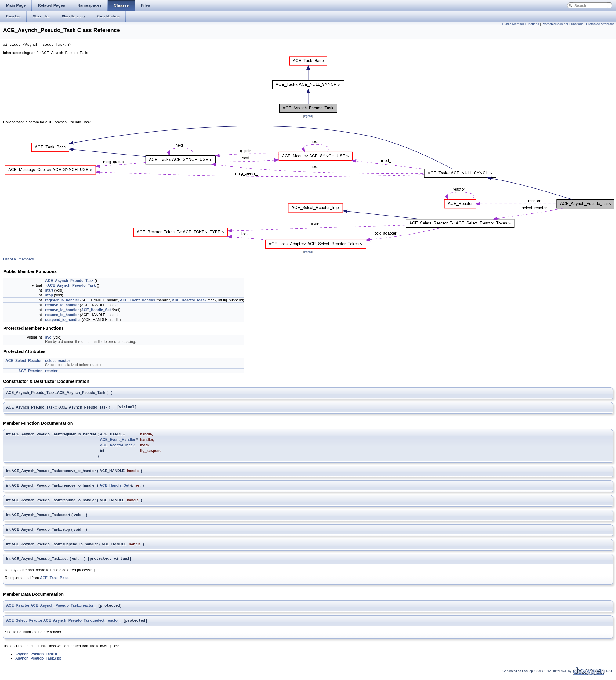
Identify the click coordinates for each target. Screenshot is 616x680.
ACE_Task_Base (54, 581)
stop (49, 296)
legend (308, 117)
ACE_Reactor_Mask (189, 301)
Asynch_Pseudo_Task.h (36, 658)
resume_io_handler (62, 316)
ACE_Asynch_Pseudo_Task (69, 282)
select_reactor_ (59, 362)
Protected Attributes (600, 24)
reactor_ (52, 372)
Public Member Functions (521, 24)
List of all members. (19, 260)
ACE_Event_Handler (138, 301)
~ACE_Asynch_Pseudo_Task (71, 286)
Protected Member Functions (562, 24)
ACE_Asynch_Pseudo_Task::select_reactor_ (82, 624)
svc (48, 338)
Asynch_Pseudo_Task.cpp (38, 662)
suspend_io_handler (63, 321)
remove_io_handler (62, 306)
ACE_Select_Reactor (24, 362)
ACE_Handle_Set (96, 311)
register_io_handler (62, 301)
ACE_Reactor (30, 372)
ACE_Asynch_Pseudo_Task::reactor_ (63, 609)
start (49, 291)
